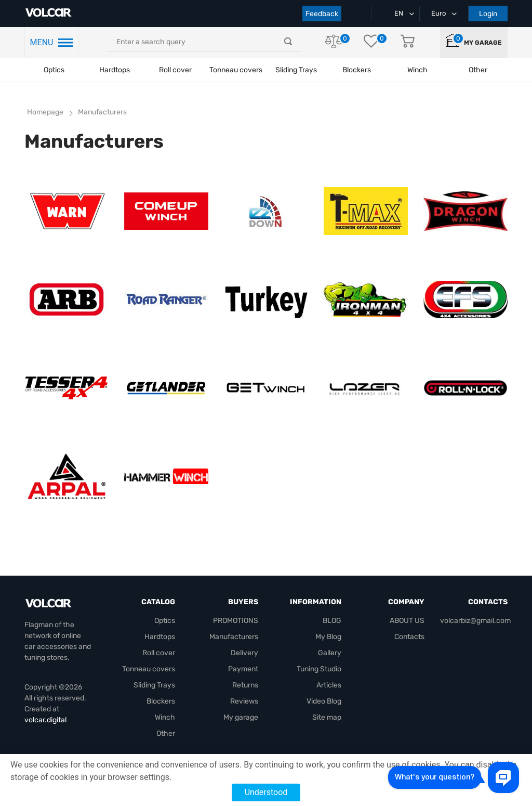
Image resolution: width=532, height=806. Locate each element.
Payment (243, 669)
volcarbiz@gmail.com (475, 621)
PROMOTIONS (236, 621)
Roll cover (175, 70)
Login (488, 14)
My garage (483, 43)
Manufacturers (234, 637)
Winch (165, 717)
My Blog (328, 637)
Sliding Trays (296, 70)
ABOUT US (407, 621)
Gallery (330, 653)
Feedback (322, 14)
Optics (54, 70)
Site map (327, 717)
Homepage (45, 112)
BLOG (332, 621)
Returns (245, 685)
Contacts (409, 637)
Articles (329, 685)
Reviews (244, 701)
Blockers (161, 701)
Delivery (244, 653)
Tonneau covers (236, 70)
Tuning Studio (319, 669)
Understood (266, 792)
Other (166, 733)
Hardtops (115, 70)
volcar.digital (45, 720)
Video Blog (324, 701)
